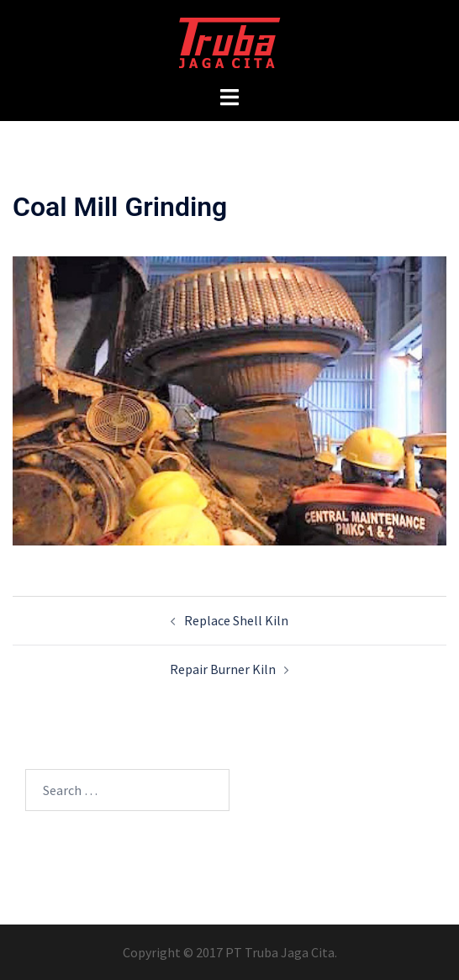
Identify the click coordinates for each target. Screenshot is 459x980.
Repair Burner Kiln (223, 669)
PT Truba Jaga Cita (280, 952)
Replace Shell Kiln (236, 620)
